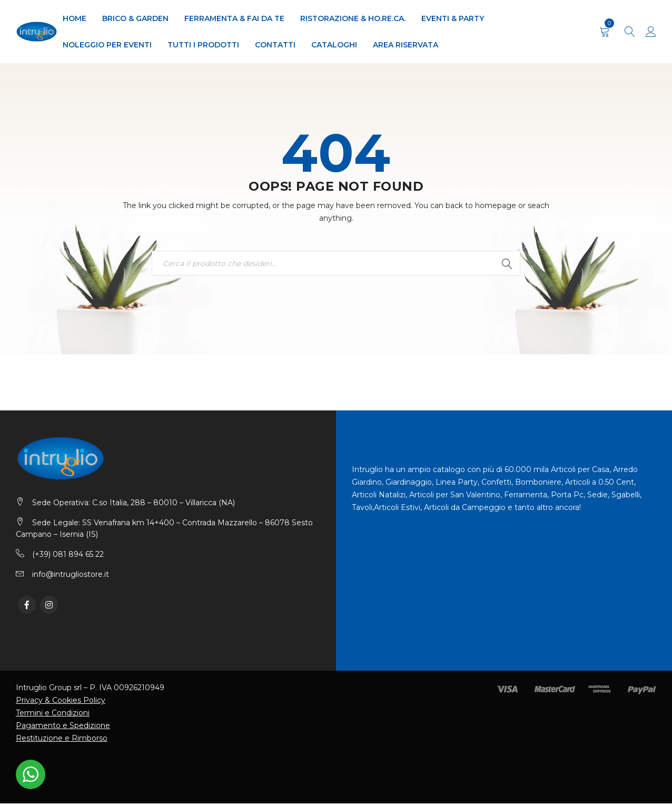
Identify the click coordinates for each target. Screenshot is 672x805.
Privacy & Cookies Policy (61, 702)
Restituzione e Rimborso (62, 740)
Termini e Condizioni (53, 714)
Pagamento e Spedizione (63, 727)
